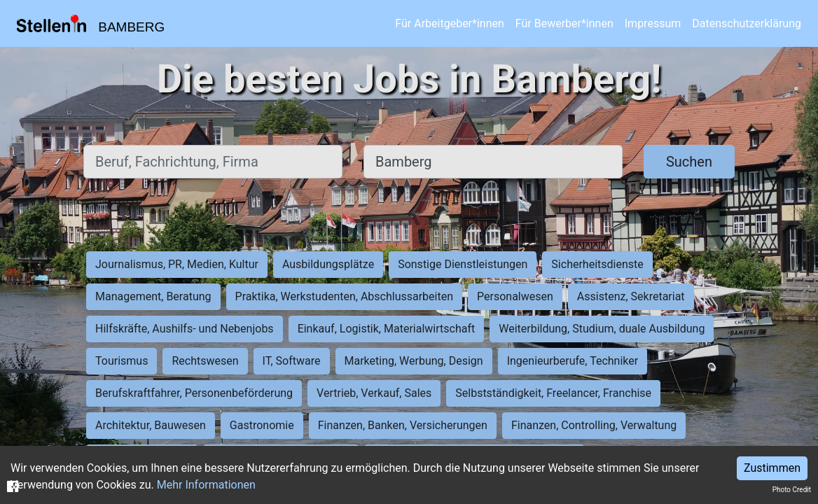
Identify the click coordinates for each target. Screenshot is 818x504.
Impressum (653, 23)
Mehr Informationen (206, 485)
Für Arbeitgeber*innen (449, 23)
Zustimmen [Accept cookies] (772, 468)
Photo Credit (792, 490)
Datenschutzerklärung (747, 23)
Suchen (689, 162)
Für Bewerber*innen (564, 23)
